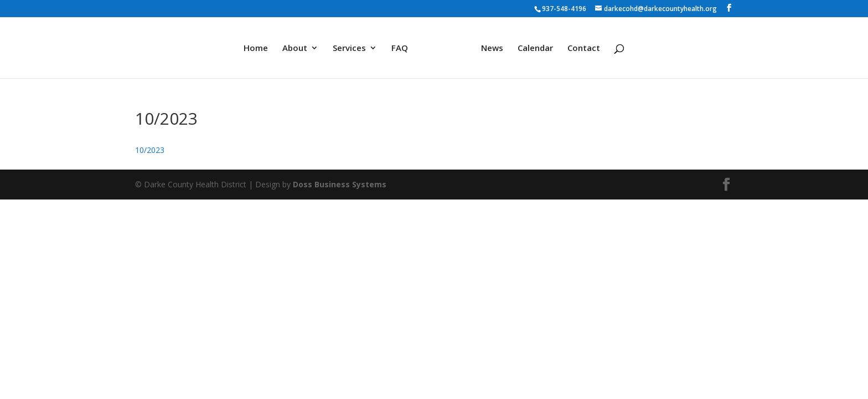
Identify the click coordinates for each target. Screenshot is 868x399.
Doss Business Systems (340, 184)
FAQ (400, 48)
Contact (584, 48)
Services (349, 48)
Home (256, 48)
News (492, 48)
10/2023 (150, 150)
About (295, 48)
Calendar (535, 48)
